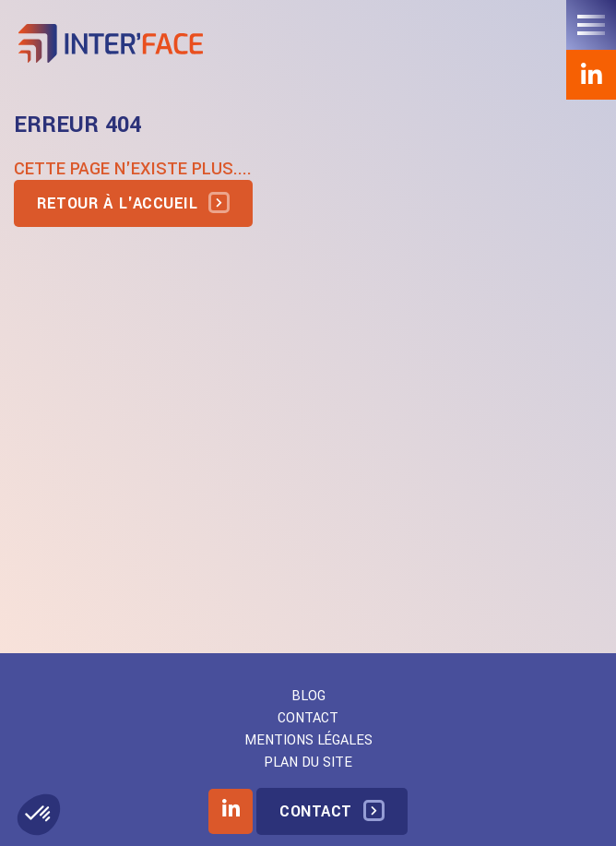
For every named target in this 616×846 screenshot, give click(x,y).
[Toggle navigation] (591, 25)
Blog (308, 696)
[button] (39, 815)
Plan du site (308, 763)
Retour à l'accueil (117, 203)
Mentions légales (308, 740)
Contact (308, 718)
